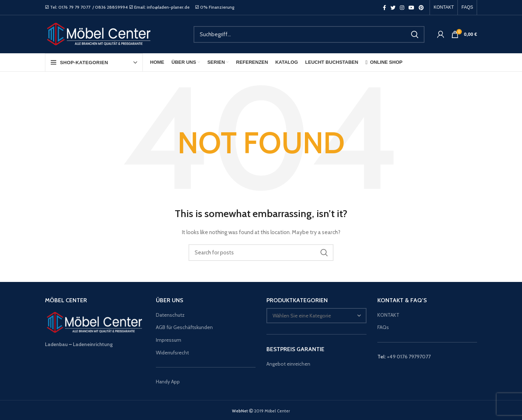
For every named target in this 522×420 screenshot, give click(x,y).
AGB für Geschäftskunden (184, 327)
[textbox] (302, 316)
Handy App (168, 382)
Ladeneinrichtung (93, 344)
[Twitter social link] (393, 8)
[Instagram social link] (402, 8)
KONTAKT (388, 315)
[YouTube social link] (411, 8)
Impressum (169, 340)
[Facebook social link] (384, 8)
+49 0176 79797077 (409, 357)
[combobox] (316, 316)
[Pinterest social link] (421, 8)
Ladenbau (56, 344)
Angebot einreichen (288, 364)
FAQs (383, 327)
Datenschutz (170, 315)
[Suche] (309, 34)
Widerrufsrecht (172, 353)
